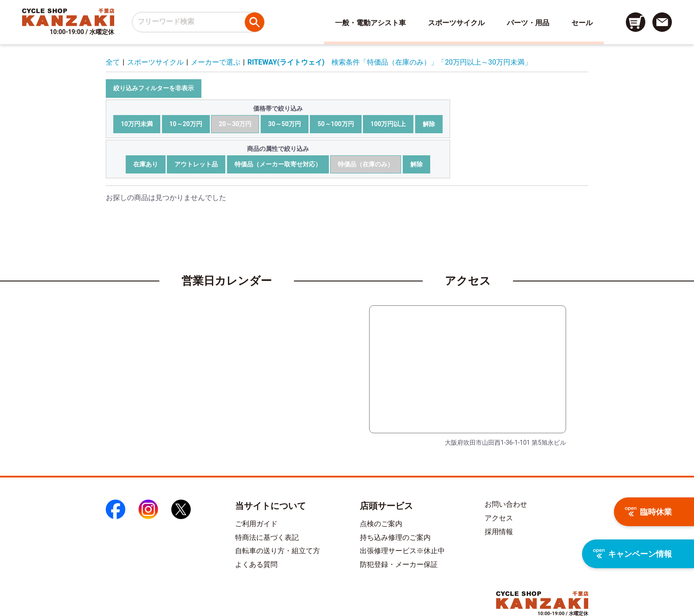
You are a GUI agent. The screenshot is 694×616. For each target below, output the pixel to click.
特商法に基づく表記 (267, 537)
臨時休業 (648, 512)
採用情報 (499, 532)
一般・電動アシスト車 (370, 23)
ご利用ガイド (256, 524)
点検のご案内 (381, 524)
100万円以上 (388, 124)
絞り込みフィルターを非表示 (154, 88)
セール (582, 23)
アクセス (499, 518)
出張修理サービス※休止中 (402, 551)
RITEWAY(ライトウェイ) (286, 62)
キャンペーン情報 (632, 554)
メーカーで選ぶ (216, 62)
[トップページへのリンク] (68, 17)
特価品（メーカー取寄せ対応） (278, 164)
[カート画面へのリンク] (636, 22)
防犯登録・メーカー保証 (399, 564)
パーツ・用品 (528, 23)
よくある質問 (256, 564)
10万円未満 (137, 124)
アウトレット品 (196, 164)
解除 (429, 124)
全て (113, 62)
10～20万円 (186, 124)
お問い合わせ (506, 504)
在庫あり (146, 164)
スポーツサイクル (456, 23)
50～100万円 (335, 124)
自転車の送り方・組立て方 (278, 551)
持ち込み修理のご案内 (395, 537)
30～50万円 (285, 124)
